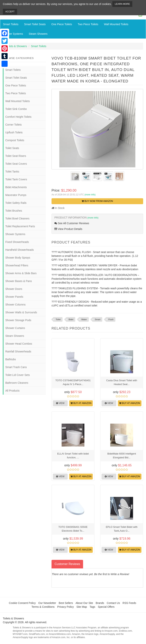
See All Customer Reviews (72, 223)
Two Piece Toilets (88, 24)
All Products (12, 391)
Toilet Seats (12, 148)
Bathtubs (11, 359)
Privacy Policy (65, 607)
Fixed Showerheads (17, 242)
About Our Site (84, 603)
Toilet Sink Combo (16, 109)
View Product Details (68, 229)
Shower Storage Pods (18, 320)
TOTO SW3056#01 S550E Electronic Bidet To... (73, 529)
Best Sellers (66, 603)
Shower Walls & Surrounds (21, 312)
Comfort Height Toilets (18, 117)
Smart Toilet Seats (35, 24)
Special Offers (106, 607)
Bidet (71, 319)
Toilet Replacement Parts (20, 226)
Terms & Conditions (43, 607)
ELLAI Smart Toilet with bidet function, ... (73, 456)
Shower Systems (13, 34)
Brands (100, 603)
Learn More (122, 4)
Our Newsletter (47, 603)
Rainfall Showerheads (18, 351)
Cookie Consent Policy (22, 603)
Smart (98, 319)
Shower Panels (14, 297)
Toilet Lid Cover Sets (17, 375)
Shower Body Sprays (18, 258)
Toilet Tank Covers (16, 179)
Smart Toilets (11, 24)
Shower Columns (15, 305)
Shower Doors (14, 289)
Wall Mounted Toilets (116, 24)
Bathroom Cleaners (17, 383)
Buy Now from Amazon (97, 201)
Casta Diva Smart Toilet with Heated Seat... (122, 382)
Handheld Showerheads (19, 250)
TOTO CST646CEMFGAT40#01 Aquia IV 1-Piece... (73, 382)
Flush (111, 319)
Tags (92, 607)
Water (84, 319)
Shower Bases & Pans (19, 281)
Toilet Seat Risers (16, 156)
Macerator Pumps (16, 195)
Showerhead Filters (17, 265)
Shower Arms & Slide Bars (21, 273)
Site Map (82, 607)
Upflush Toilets (14, 132)
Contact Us (113, 603)
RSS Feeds (129, 603)
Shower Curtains (15, 328)
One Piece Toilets (62, 24)
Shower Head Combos (19, 344)
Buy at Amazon (81, 403)
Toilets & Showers (16, 46)
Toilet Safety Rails (16, 203)
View (60, 403)
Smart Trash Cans (16, 367)
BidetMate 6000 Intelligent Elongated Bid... (122, 456)
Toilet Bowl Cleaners (17, 218)
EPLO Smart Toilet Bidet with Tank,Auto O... (122, 529)
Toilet (58, 319)
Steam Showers (38, 34)
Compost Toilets (15, 140)
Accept (10, 12)
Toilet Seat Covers (16, 164)
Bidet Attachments (16, 187)
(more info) (90, 195)
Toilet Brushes (14, 211)
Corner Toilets (13, 125)
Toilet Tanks (12, 172)
